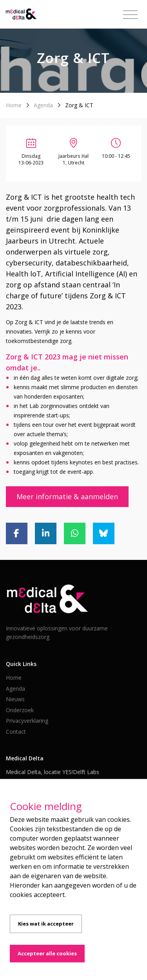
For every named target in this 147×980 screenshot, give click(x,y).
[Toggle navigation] (130, 15)
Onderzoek (20, 710)
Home (14, 105)
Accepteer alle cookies (47, 953)
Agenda (43, 105)
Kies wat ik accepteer (46, 924)
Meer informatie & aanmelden (67, 496)
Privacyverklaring (27, 721)
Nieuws (15, 699)
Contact (16, 732)
